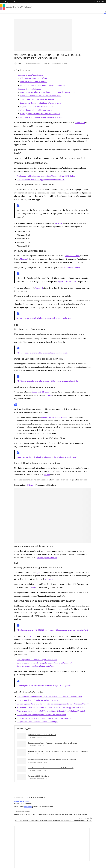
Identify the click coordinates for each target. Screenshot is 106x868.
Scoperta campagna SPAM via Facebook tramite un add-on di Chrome (59, 743)
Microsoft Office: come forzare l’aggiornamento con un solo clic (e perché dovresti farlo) (25, 743)
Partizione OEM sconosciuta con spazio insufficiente (27, 96)
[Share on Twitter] (20, 777)
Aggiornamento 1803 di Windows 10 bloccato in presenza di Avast (29, 318)
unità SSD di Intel (56, 251)
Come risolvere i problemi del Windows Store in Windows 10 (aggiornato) (32, 454)
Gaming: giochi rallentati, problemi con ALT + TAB (27, 114)
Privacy (17, 481)
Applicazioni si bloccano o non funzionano (24, 99)
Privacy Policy (47, 845)
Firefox (34, 393)
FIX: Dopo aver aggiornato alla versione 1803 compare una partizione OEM (32, 379)
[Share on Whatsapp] (27, 777)
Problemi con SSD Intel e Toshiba (20, 82)
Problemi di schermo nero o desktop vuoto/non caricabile (29, 85)
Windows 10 (63, 122)
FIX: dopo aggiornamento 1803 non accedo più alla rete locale (27, 352)
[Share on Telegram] (29, 777)
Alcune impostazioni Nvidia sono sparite (23, 110)
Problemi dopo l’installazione (16, 89)
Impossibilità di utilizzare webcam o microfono (25, 106)
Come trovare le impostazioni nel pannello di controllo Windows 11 (25, 755)
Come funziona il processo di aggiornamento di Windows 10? (29, 177)
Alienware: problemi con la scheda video (23, 78)
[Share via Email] (31, 777)
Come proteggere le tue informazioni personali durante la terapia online (57, 732)
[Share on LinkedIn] (22, 777)
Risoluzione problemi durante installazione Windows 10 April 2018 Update (34, 174)
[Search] (105, 12)
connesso (14, 787)
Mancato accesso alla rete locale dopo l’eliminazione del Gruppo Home (35, 92)
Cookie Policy (59, 845)
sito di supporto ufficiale (32, 549)
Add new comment (9, 782)
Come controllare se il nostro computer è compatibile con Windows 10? (33, 650)
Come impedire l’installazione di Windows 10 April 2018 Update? (29, 672)
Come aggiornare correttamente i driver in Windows (25, 653)
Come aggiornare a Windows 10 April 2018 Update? (25, 647)
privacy (35, 471)
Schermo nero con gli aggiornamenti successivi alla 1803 (27, 117)
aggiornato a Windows (59, 279)
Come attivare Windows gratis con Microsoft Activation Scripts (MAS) (32, 714)
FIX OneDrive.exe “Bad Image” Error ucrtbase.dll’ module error (29, 710)
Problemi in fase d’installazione (17, 75)
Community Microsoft (26, 390)
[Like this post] (16, 777)
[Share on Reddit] (24, 777)
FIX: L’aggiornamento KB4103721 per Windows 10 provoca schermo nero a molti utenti (37, 618)
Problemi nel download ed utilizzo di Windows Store (27, 103)
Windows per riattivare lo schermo (42, 415)
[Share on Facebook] (18, 777)
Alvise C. (5, 63)
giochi (25, 563)
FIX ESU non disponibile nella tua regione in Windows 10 (27, 687)
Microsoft (45, 219)
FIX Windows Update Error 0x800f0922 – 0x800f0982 (25, 717)
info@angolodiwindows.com (57, 835)
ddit (20, 577)
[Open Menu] (1, 12)
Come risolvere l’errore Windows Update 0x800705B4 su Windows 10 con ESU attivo (37, 683)
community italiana (55, 266)
